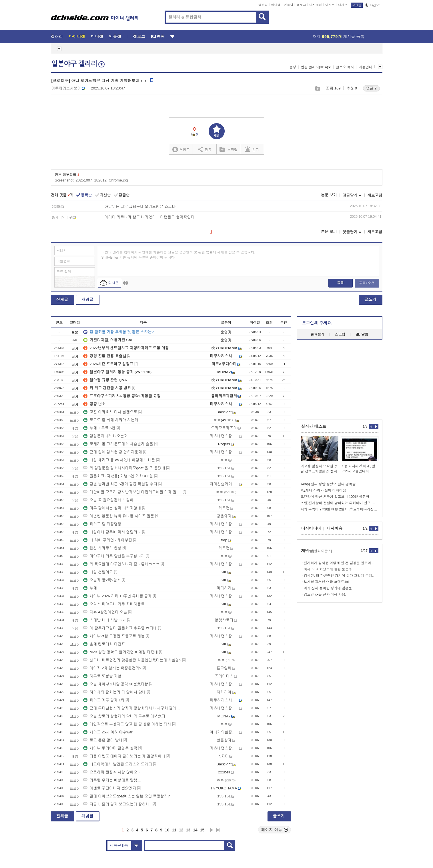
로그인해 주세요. (317, 323)
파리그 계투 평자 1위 (104, 700)
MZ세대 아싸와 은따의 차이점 (323, 490)
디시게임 (316, 5)
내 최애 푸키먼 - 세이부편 (108, 540)
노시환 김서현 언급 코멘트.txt (326, 582)
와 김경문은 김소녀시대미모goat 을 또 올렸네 (124, 468)
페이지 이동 (275, 830)
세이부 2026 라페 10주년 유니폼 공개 (117, 596)
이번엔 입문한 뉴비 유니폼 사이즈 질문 (119, 516)
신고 (252, 149)
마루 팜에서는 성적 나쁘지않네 (112, 508)
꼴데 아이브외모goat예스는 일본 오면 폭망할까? (126, 796)
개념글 (87, 300)
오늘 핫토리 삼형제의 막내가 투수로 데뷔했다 (124, 716)
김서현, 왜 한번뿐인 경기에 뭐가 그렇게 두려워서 (341, 576)
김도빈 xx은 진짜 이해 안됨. (325, 594)
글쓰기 (370, 300)
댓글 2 (371, 88)
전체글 (62, 300)
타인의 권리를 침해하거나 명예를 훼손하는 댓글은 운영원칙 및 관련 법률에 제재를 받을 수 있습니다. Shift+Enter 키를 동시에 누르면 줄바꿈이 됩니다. (178, 255)
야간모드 (374, 5)
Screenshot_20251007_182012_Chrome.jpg (91, 180)
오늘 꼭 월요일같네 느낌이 (108, 500)
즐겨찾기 (318, 334)
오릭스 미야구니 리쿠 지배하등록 (114, 604)
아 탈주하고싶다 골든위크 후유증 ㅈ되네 (120, 628)
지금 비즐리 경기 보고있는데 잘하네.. (117, 804)
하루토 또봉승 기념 (102, 676)
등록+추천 (367, 283)
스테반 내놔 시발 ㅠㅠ (105, 620)
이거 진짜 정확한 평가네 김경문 (328, 588)
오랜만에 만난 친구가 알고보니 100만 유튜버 (335, 497)
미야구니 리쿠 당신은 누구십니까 (114, 556)
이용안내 (366, 67)
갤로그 (301, 5)
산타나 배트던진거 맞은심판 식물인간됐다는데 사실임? (132, 660)
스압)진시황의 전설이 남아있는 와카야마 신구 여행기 (340, 503)
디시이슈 (335, 528)
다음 (211, 830)
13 (188, 830)
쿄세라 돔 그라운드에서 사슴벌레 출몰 (118, 444)
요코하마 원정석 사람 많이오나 (112, 772)
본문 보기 (329, 195)
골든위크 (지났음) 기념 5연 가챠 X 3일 (118, 476)
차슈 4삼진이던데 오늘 (105, 612)
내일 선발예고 (98, 572)
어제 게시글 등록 (339, 37)
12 (181, 830)
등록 (340, 283)
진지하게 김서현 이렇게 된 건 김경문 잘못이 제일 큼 (341, 563)
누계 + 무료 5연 (99, 428)
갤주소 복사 (345, 67)
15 (202, 830)
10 (167, 830)
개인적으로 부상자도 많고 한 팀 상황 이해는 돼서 (127, 724)
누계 (90, 588)
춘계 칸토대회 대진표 (104, 644)
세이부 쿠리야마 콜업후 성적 (110, 748)
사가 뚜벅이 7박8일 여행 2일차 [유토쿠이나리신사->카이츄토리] (340, 509)
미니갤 (276, 5)
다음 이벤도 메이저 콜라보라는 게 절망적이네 (124, 756)
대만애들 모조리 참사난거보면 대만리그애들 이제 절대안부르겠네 (132, 492)
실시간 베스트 (314, 426)
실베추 (181, 150)
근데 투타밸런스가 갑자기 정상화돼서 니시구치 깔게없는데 (132, 708)
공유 (205, 149)
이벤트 (330, 5)
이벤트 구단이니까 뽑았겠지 (110, 788)
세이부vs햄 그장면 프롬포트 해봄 (114, 636)
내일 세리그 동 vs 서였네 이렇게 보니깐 (119, 460)
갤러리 (263, 5)
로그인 (357, 5)
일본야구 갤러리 (78, 64)
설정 (293, 67)
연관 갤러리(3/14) (316, 67)
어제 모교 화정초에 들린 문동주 (328, 569)
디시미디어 (311, 528)
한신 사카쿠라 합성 (102, 548)
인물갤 (289, 5)
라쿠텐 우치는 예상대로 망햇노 (112, 780)
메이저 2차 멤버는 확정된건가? (112, 668)
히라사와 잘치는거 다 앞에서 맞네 (114, 692)
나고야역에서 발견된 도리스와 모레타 (118, 764)
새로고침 (375, 195)
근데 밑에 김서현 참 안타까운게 (112, 452)
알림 (362, 334)
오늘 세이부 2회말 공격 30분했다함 (116, 684)
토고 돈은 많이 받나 (103, 740)
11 (174, 830)
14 (195, 830)
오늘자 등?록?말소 (102, 580)
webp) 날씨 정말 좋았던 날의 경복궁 (328, 484)
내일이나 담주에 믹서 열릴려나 (112, 532)
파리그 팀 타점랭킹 (102, 524)
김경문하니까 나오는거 (105, 436)
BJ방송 (158, 37)
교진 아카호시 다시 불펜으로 (110, 412)
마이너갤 (77, 37)
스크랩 (317, 88)
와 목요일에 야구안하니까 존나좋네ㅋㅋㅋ (121, 564)
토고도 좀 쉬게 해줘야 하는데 (111, 420)
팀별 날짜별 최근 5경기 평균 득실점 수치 (120, 484)
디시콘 (343, 5)
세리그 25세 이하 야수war (108, 732)
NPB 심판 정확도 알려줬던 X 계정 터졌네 (120, 652)
